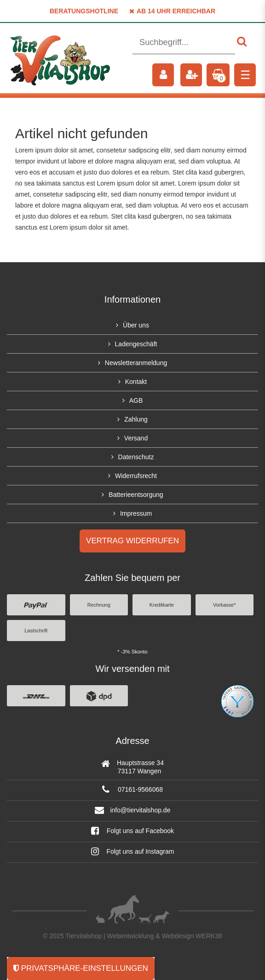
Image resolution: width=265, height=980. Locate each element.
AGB (136, 400)
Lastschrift (36, 631)
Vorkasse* (225, 605)
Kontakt (136, 382)
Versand (136, 438)
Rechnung (99, 605)
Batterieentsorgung (136, 495)
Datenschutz (136, 457)
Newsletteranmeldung (136, 363)
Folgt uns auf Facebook (132, 831)
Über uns (136, 325)
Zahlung (136, 419)
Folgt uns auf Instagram (133, 851)
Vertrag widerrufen (132, 541)
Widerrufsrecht (136, 476)
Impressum (136, 513)
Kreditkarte (162, 605)
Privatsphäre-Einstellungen (81, 968)
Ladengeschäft (136, 344)
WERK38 (209, 936)
